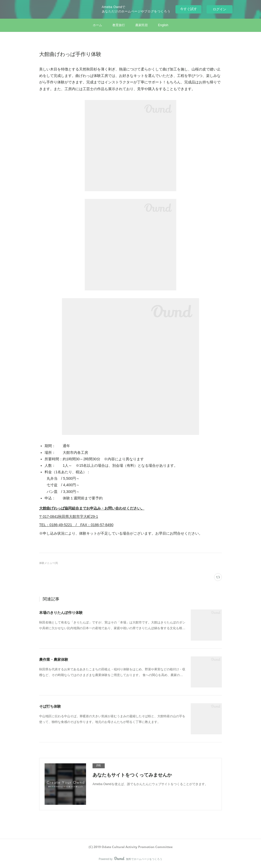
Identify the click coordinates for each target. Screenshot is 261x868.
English (163, 25)
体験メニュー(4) (48, 563)
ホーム (97, 25)
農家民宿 (142, 25)
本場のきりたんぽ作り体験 (61, 613)
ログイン (220, 9)
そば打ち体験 (50, 706)
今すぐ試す (189, 9)
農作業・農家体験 (54, 659)
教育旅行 (119, 25)
